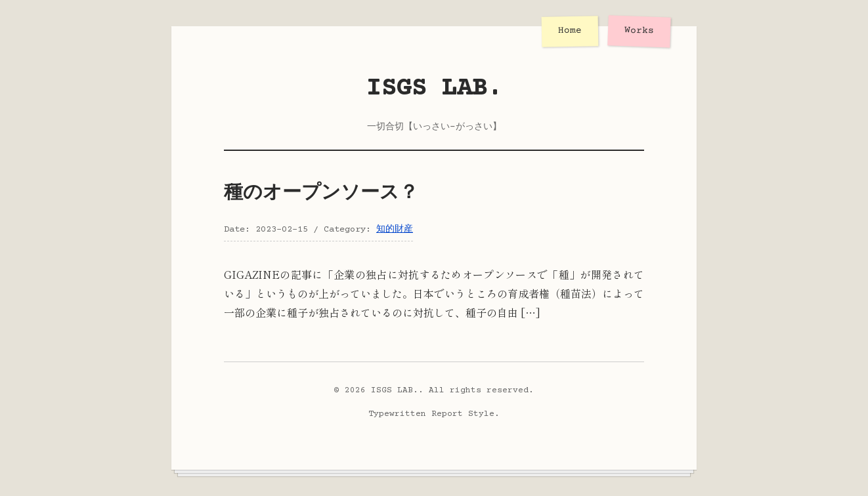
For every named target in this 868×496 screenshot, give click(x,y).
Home (570, 31)
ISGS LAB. (434, 89)
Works (640, 31)
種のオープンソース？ (321, 194)
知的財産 (395, 230)
